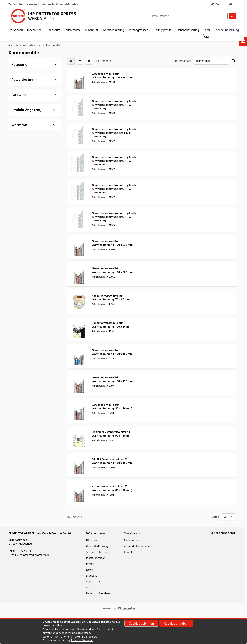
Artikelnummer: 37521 (103, 113)
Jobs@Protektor (96, 558)
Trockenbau (16, 30)
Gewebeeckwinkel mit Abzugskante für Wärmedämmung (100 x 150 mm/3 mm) (114, 105)
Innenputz (54, 30)
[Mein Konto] (231, 4)
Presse (90, 564)
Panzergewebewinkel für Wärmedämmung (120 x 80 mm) (112, 325)
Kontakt (129, 552)
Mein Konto (131, 540)
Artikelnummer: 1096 (103, 304)
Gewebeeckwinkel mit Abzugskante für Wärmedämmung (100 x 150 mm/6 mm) (114, 217)
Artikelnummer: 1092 (103, 331)
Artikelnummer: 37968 (103, 250)
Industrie (92, 576)
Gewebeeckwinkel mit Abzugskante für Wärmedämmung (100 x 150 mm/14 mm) (114, 161)
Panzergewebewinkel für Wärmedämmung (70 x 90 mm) (111, 297)
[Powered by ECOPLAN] (129, 608)
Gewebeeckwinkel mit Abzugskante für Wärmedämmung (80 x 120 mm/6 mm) (114, 133)
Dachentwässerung (187, 30)
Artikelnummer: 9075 (103, 359)
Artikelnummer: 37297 (103, 82)
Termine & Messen (97, 552)
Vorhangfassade (138, 30)
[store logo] (46, 16)
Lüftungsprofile (162, 30)
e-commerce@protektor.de (33, 555)
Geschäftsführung (97, 546)
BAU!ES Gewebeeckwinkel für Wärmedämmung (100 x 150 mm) (113, 461)
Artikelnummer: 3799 (103, 413)
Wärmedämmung (113, 30)
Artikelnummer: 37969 (103, 277)
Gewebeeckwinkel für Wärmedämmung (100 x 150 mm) (113, 76)
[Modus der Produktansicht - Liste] (80, 61)
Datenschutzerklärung (100, 593)
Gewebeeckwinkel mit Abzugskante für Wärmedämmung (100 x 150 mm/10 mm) (114, 189)
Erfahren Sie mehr (82, 640)
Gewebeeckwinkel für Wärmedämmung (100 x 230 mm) (113, 243)
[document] (124, 631)
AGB (89, 587)
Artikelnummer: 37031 (103, 468)
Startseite (13, 45)
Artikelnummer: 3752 (103, 440)
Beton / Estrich (208, 34)
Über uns (92, 540)
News (89, 570)
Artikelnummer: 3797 (103, 386)
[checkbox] (71, 61)
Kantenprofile (53, 45)
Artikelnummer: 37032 (103, 495)
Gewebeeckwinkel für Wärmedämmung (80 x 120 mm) (112, 406)
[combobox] (189, 16)
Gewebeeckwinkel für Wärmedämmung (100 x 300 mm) (113, 270)
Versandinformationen (138, 546)
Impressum (93, 581)
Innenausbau (35, 30)
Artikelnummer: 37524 (103, 225)
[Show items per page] (228, 517)
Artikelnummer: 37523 (103, 141)
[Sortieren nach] (211, 61)
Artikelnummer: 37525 (103, 197)
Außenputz (92, 30)
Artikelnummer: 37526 (103, 169)
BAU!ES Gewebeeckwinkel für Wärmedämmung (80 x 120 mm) (112, 488)
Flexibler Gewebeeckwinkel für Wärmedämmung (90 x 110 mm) (112, 434)
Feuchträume (72, 30)
